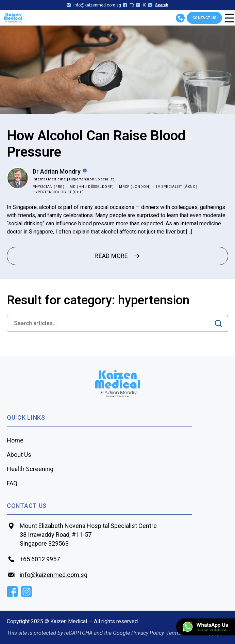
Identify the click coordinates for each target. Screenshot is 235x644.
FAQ (12, 483)
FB (129, 5)
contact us (27, 506)
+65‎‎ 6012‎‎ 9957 (40, 559)
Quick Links (26, 417)
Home (15, 440)
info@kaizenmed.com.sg (94, 5)
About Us (19, 455)
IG (141, 5)
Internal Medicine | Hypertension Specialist (73, 179)
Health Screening (30, 469)
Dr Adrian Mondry (57, 171)
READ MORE (117, 256)
